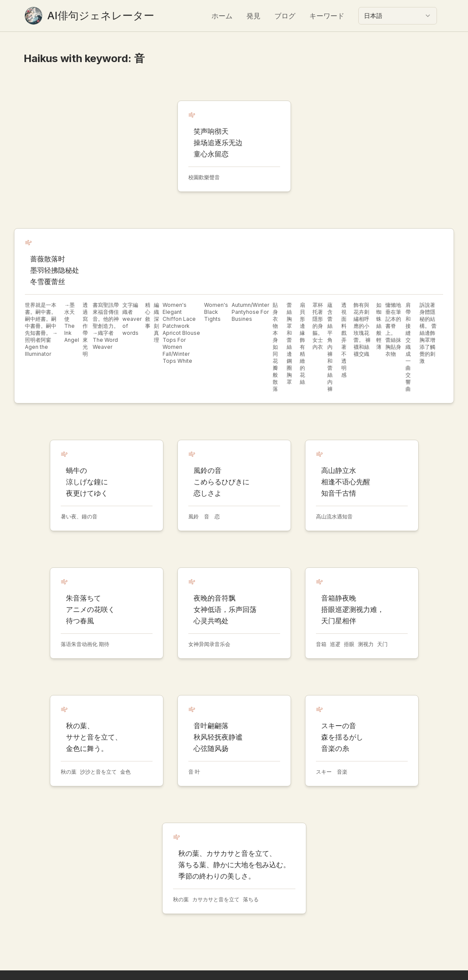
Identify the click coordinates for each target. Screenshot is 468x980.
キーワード (327, 16)
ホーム (222, 16)
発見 (253, 16)
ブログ (285, 16)
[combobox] (398, 16)
